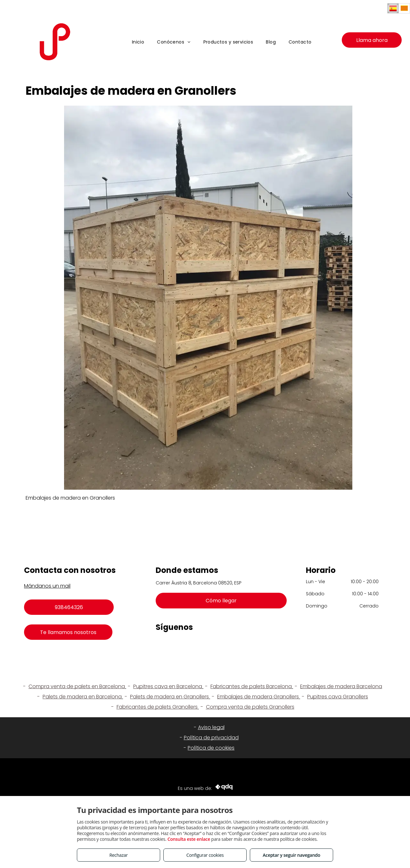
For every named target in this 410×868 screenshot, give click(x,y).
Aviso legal (211, 727)
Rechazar (118, 855)
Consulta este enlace (189, 839)
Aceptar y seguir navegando (291, 855)
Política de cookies (211, 748)
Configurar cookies (205, 855)
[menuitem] (138, 42)
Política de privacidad (211, 738)
